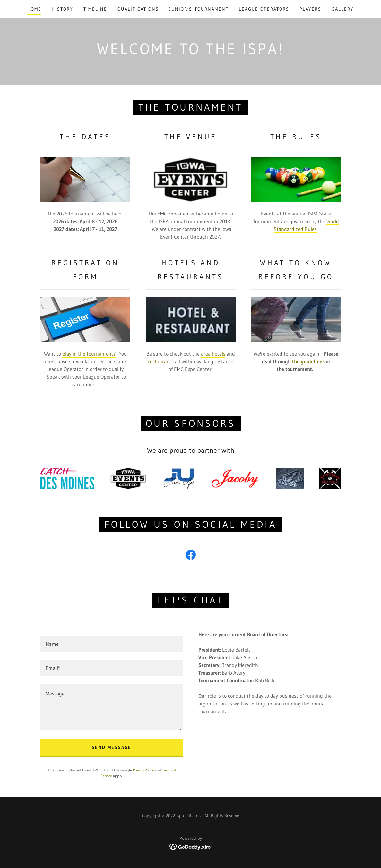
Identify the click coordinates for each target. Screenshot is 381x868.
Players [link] (310, 9)
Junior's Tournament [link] (199, 9)
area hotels (213, 354)
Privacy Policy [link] (143, 770)
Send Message (111, 747)
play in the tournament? (89, 354)
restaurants (161, 361)
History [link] (62, 9)
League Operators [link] (264, 9)
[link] (191, 556)
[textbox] (112, 644)
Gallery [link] (343, 9)
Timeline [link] (95, 9)
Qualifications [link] (138, 9)
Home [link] (34, 9)
